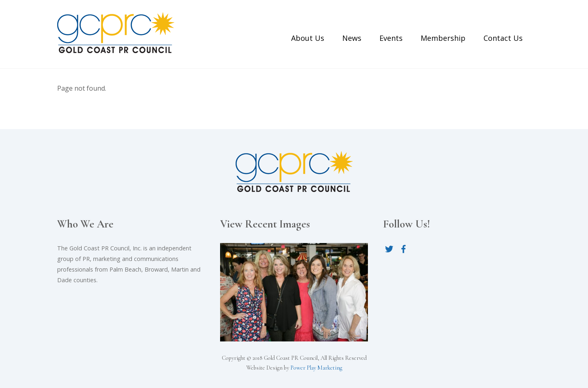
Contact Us (503, 38)
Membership (443, 38)
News (352, 38)
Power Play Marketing (316, 368)
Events (391, 38)
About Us (308, 38)
